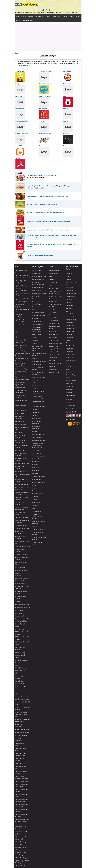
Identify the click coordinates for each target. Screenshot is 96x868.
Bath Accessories (37, 287)
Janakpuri (69, 308)
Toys (33, 508)
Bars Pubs (52, 279)
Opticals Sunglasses (38, 440)
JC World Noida (20, 583)
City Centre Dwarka (21, 377)
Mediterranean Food (55, 343)
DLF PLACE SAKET (21, 471)
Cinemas (35, 307)
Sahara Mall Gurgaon (21, 858)
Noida (68, 340)
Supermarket (36, 502)
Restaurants (53, 358)
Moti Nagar (70, 337)
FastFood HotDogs (55, 294)
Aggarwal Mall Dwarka (22, 299)
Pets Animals (36, 462)
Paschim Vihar (71, 346)
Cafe (51, 285)
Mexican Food (53, 346)
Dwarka (69, 285)
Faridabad (69, 288)
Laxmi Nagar (70, 328)
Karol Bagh (70, 314)
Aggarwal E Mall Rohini (22, 291)
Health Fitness (36, 364)
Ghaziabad (70, 291)
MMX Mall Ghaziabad (21, 660)
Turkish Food (53, 369)
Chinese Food (53, 288)
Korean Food (53, 337)
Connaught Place (20, 388)
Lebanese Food (54, 340)
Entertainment (36, 321)
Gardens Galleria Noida (22, 529)
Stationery (35, 500)
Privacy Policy (71, 405)
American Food (54, 271)
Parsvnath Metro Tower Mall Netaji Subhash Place (22, 822)
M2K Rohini (18, 613)
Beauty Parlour (37, 290)
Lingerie (34, 410)
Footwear (35, 340)
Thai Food (52, 366)
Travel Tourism (36, 511)
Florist (34, 337)
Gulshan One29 (20, 567)
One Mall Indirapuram (21, 735)
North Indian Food (55, 352)
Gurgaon (69, 299)
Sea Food (52, 361)
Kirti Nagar (70, 323)
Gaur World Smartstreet (22, 547)
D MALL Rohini (19, 414)
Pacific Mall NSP (20, 763)
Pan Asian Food (54, 355)
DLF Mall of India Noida (22, 463)
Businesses (39, 16)
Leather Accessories (38, 407)
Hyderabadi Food (54, 324)
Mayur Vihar (70, 331)
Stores (18, 20)
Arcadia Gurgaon (20, 348)
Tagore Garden (71, 381)
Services (35, 485)
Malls (78, 16)
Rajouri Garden (71, 360)
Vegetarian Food (54, 372)
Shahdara (69, 372)
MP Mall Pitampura (21, 668)
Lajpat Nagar (70, 325)
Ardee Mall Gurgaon (21, 351)
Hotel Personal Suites (39, 377)
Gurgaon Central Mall (21, 570)
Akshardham (70, 273)
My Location (20, 16)
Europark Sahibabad (21, 518)
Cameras (35, 299)
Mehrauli (69, 334)
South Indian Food (55, 363)
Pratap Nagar (70, 355)
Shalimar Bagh (71, 375)
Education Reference (38, 316)
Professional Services (39, 476)
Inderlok (69, 302)
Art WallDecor (36, 274)
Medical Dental (37, 418)
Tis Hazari (69, 384)
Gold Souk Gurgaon (21, 555)
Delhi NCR (46, 10)
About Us (69, 399)
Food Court (53, 310)
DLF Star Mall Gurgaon (22, 484)
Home (17, 53)
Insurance (35, 386)
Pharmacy (35, 465)
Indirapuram (70, 305)
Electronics (35, 319)
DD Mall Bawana (20, 422)
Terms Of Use (71, 408)
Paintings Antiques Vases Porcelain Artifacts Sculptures (38, 445)
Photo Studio (36, 468)
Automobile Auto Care (39, 276)
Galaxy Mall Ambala (21, 526)
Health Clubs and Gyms (39, 361)
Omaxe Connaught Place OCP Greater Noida (21, 714)
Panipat (69, 343)
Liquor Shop (36, 413)
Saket (68, 369)
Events (65, 16)
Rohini (68, 363)
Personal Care (36, 459)
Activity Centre (36, 271)
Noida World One (20, 684)
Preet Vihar (70, 357)
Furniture (35, 343)
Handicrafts (35, 358)
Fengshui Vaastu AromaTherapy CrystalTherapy (37, 329)
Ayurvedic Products (38, 279)
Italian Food (53, 331)
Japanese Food (54, 334)
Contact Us (70, 402)
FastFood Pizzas (54, 302)
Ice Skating (35, 383)
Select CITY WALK (21, 866)
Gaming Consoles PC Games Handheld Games (39, 348)
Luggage (35, 415)
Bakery (51, 276)
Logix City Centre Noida (22, 607)
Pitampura (69, 352)
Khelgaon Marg (71, 320)
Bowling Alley (36, 296)
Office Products (37, 437)
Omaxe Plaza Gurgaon (22, 729)
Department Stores (38, 313)
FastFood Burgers (55, 291)
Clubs (34, 310)
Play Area (35, 473)
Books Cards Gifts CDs (39, 293)
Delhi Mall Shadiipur (21, 425)
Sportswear (35, 497)
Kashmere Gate (71, 317)
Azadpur (69, 279)
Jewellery (35, 389)
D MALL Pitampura (21, 411)
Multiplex (35, 431)
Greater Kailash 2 (72, 294)
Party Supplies (36, 453)
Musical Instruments (38, 434)
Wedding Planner (37, 529)
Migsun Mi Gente (20, 652)
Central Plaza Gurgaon (22, 369)
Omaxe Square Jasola (22, 732)
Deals (48, 16)
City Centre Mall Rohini (22, 380)
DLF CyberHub (19, 451)
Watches (35, 526)
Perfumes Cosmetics (38, 456)
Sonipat (69, 378)
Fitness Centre (36, 334)
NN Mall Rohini (19, 681)
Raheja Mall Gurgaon (21, 842)
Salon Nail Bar (36, 479)
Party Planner (36, 450)
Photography (36, 471)
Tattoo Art (35, 505)
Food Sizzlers (53, 318)
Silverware (35, 488)
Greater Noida (71, 296)
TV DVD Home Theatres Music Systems (37, 516)
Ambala (69, 276)
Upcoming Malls (28, 20)
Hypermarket (36, 380)
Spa (33, 491)
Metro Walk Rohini (20, 629)
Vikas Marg (70, 389)
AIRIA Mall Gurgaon (21, 302)
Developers (56, 16)
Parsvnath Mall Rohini (22, 781)
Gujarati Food (53, 321)
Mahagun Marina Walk (22, 616)
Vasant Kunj (70, 387)
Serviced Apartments (38, 482)
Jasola (68, 311)
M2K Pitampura (20, 610)
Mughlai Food (53, 349)
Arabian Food (53, 274)
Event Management (38, 324)
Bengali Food (53, 282)
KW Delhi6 (18, 601)
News (72, 16)
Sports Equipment (37, 494)
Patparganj (70, 349)
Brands (31, 16)
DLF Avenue (19, 432)
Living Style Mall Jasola (22, 604)
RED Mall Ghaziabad (21, 845)
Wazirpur (69, 392)
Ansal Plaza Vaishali (21, 345)
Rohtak (68, 366)
